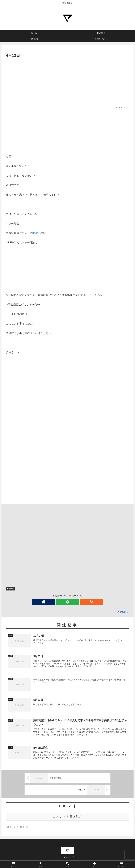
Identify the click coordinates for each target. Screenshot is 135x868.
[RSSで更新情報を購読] (74, 602)
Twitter (34, 233)
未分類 (11, 589)
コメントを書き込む (67, 818)
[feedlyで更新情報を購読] (68, 602)
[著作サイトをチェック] (61, 602)
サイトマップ (68, 859)
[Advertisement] (67, 81)
